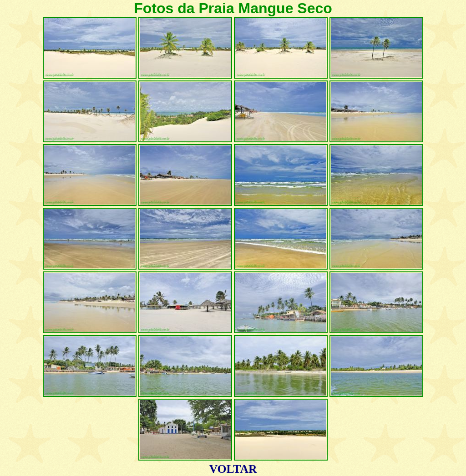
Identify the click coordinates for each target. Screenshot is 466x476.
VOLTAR (233, 469)
